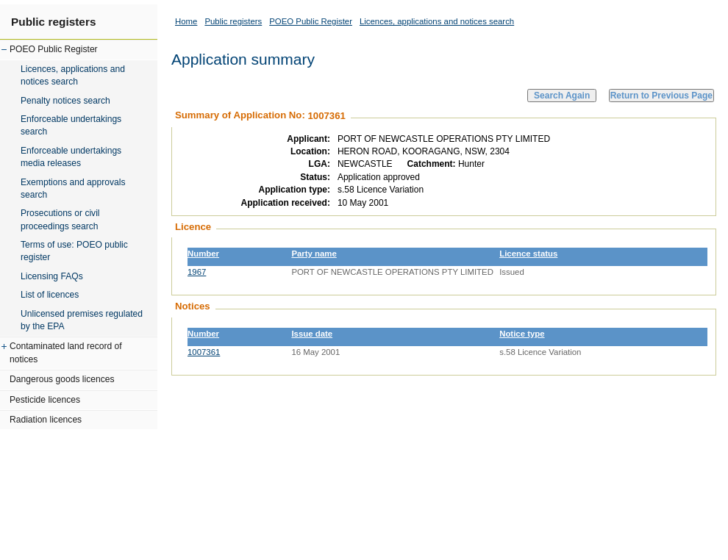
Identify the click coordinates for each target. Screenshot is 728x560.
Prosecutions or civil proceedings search (60, 219)
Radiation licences (46, 420)
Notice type (522, 334)
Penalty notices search (65, 101)
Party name (314, 254)
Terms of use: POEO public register (74, 251)
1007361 (204, 352)
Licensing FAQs (52, 276)
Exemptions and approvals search (73, 189)
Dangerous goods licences (62, 379)
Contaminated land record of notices (66, 352)
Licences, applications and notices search (73, 75)
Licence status (528, 254)
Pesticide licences (45, 400)
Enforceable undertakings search (71, 125)
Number (203, 254)
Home (186, 21)
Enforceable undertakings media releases (71, 157)
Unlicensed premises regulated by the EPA (82, 320)
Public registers (53, 22)
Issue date (312, 334)
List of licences (50, 295)
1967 (197, 272)
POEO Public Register (54, 49)
